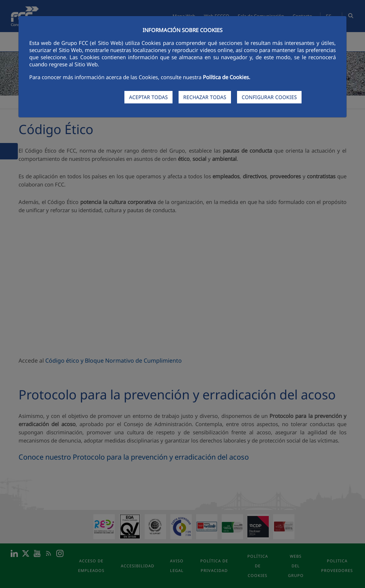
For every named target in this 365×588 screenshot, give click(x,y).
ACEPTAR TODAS (148, 97)
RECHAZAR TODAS (205, 97)
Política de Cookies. (227, 77)
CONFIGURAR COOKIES (269, 97)
